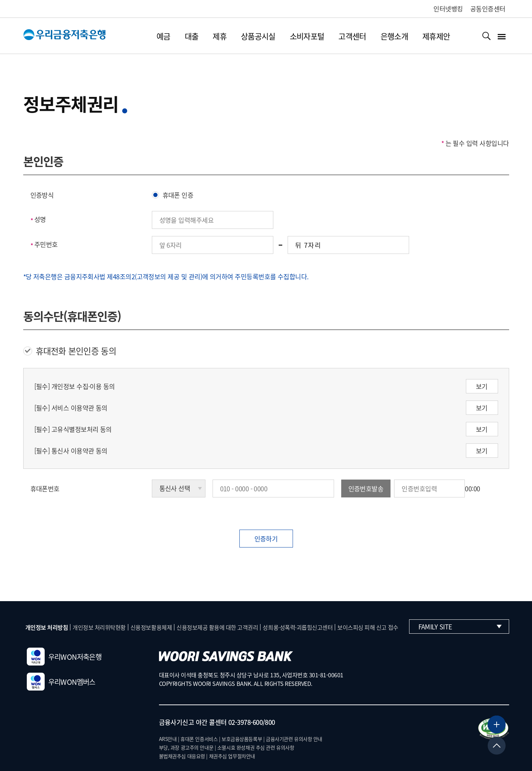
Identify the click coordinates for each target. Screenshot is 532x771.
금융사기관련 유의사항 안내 (294, 739)
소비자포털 (307, 36)
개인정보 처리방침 (47, 627)
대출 (192, 36)
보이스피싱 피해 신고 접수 (368, 627)
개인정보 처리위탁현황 (99, 627)
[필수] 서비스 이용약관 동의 (71, 408)
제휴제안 (436, 36)
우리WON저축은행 (64, 657)
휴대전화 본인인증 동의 (70, 351)
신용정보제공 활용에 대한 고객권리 (217, 627)
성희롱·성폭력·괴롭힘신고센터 (298, 627)
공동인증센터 (488, 9)
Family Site (460, 627)
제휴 (220, 36)
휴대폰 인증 (173, 195)
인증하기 (266, 539)
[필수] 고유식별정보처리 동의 (73, 429)
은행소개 (394, 36)
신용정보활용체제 (151, 627)
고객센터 (352, 36)
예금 (163, 36)
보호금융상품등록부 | (243, 739)
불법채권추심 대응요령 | (183, 756)
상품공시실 (258, 36)
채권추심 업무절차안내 (232, 756)
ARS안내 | (169, 739)
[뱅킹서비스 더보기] (497, 725)
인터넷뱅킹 (448, 9)
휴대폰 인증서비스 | (200, 739)
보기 (482, 386)
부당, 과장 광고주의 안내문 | (188, 747)
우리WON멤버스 (61, 682)
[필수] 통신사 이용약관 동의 (71, 451)
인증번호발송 (366, 489)
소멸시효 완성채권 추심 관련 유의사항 (256, 747)
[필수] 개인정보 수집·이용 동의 (75, 386)
